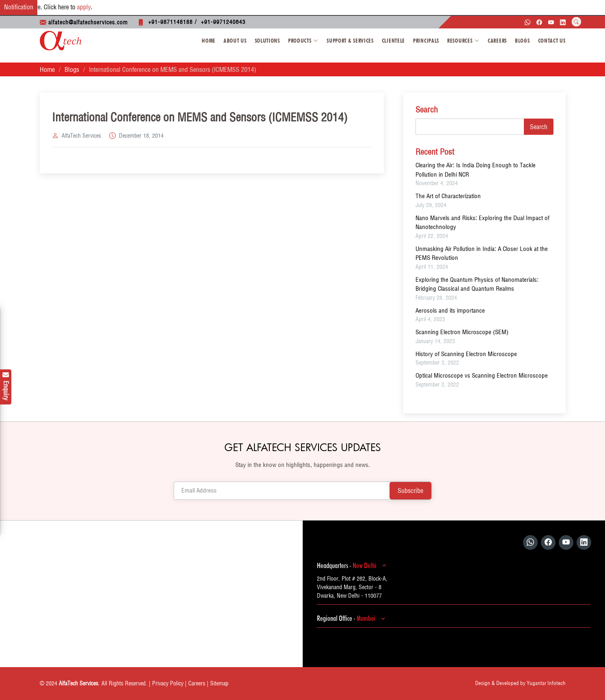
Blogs (522, 41)
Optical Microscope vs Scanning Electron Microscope (482, 375)
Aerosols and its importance (450, 310)
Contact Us (552, 41)
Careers (497, 41)
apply (88, 7)
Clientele (393, 41)
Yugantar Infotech (546, 683)
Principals (426, 41)
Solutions (267, 41)
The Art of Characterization (448, 196)
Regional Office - (352, 618)
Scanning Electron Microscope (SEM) (462, 332)
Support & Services (350, 41)
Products (303, 41)
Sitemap (219, 683)
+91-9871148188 (170, 22)
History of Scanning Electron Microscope (466, 354)
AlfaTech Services (81, 136)
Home (209, 41)
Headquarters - (353, 566)
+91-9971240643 (223, 22)
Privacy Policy (168, 683)
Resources (463, 41)
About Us (235, 41)
